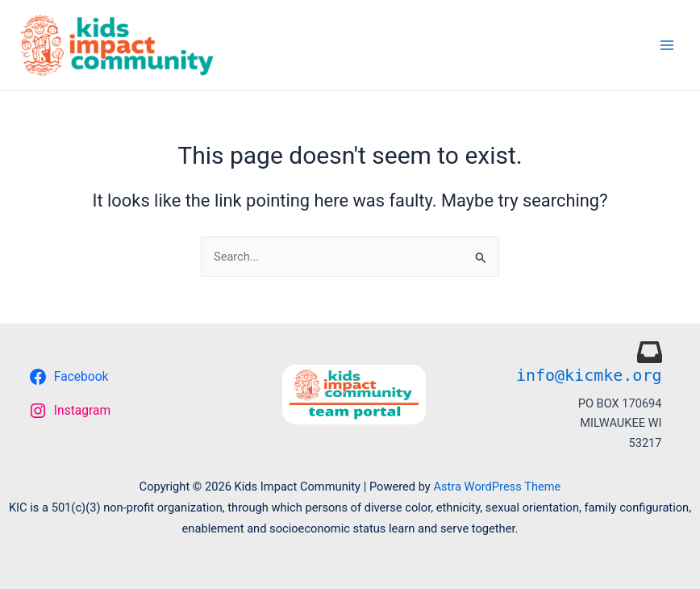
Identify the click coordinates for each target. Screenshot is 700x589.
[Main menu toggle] (667, 45)
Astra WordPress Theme (497, 487)
